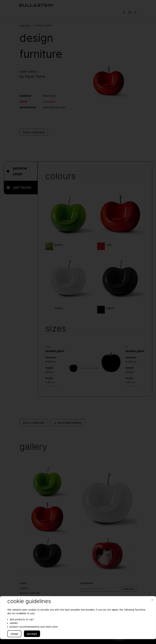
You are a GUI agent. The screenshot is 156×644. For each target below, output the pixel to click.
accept (32, 634)
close (15, 634)
